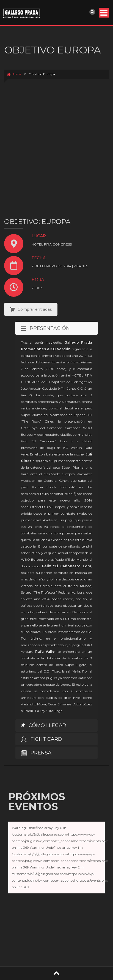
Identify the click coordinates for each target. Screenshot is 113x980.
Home (14, 74)
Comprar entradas (31, 309)
